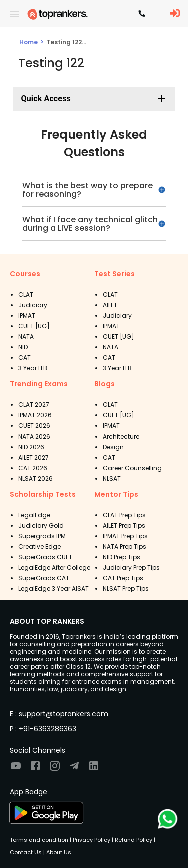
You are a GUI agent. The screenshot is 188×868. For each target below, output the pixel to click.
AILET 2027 (33, 457)
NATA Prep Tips (125, 546)
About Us (58, 852)
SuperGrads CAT (44, 578)
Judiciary (33, 305)
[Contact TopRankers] (142, 14)
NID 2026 (31, 447)
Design (113, 447)
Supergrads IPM (42, 536)
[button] (94, 99)
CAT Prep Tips (123, 578)
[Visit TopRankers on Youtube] (16, 769)
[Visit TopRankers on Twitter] (74, 769)
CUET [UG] (34, 326)
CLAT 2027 (34, 405)
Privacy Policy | (92, 840)
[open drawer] (14, 14)
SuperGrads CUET (45, 557)
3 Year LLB (33, 368)
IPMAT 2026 (35, 415)
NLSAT (112, 478)
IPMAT (27, 316)
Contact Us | (27, 852)
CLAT (26, 295)
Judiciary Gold (41, 525)
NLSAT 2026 (35, 478)
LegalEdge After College (54, 567)
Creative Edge (39, 546)
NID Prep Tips (122, 557)
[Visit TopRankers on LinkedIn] (94, 769)
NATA (26, 337)
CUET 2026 (34, 426)
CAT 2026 (33, 468)
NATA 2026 (34, 436)
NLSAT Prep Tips (126, 588)
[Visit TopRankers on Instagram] (55, 769)
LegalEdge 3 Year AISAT (53, 588)
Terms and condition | (40, 840)
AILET (110, 305)
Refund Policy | (134, 840)
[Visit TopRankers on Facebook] (35, 769)
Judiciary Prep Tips (131, 567)
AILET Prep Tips (124, 525)
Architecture (121, 436)
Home (28, 42)
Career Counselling (132, 468)
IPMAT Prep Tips (125, 536)
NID (23, 347)
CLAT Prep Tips (124, 515)
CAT (24, 358)
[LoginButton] (175, 14)
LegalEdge (34, 515)
